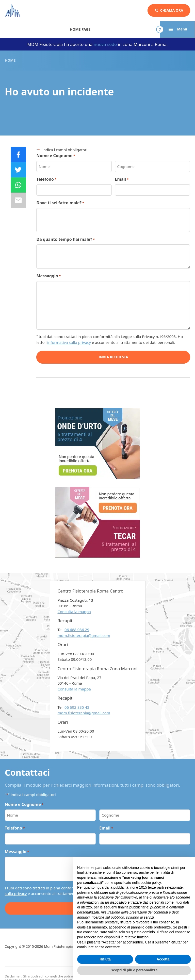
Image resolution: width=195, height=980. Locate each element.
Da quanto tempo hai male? (66, 239)
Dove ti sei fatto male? (60, 203)
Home (10, 60)
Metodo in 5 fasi (105, 29)
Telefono (46, 179)
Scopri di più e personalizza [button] (134, 970)
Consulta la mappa (74, 612)
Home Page (15, 29)
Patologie (70, 29)
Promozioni (143, 29)
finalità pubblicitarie (133, 907)
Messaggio (48, 276)
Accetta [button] (163, 959)
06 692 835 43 (77, 707)
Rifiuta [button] (105, 959)
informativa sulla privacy (69, 342)
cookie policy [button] (151, 883)
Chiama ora (169, 10)
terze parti (156, 887)
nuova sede (105, 44)
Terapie (43, 29)
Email (122, 179)
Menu (177, 29)
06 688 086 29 (77, 630)
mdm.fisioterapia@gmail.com (84, 635)
